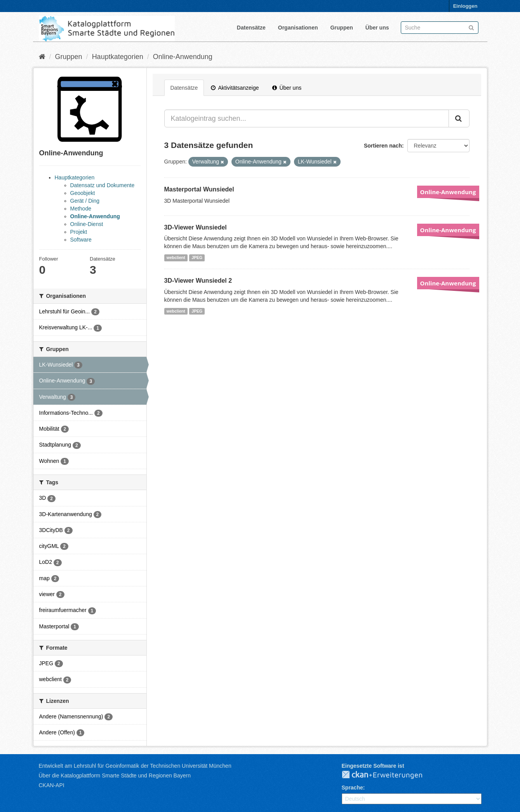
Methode (81, 209)
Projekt (79, 232)
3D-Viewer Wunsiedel (196, 227)
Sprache (352, 788)
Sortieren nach (383, 146)
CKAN (388, 775)
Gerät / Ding (85, 201)
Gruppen (341, 28)
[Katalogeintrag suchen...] (307, 118)
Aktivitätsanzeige (235, 88)
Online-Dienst (87, 224)
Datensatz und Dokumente (103, 185)
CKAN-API (52, 785)
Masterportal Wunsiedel (199, 189)
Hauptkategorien (118, 57)
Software (81, 240)
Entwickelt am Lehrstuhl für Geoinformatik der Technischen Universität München (135, 766)
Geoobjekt (83, 193)
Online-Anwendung (183, 57)
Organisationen (298, 28)
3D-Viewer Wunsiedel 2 (198, 281)
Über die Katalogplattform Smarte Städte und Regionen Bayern (115, 775)
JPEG (197, 257)
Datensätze (251, 28)
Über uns (377, 28)
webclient (176, 257)
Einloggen (465, 6)
